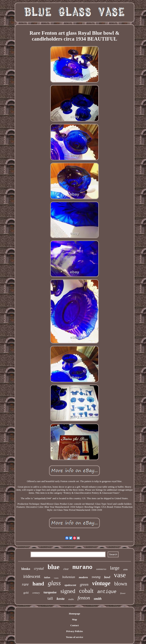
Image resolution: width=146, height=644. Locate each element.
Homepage (74, 614)
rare (25, 584)
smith (98, 599)
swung (96, 577)
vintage (101, 583)
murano (83, 568)
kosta (61, 599)
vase (120, 575)
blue (53, 567)
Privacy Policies (75, 631)
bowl (107, 577)
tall (50, 598)
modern (83, 577)
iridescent (32, 576)
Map (75, 619)
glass (54, 583)
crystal (39, 568)
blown (121, 584)
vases (56, 578)
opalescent (70, 585)
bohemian (69, 577)
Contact (75, 625)
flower (123, 593)
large (115, 568)
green (84, 584)
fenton (84, 598)
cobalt (86, 591)
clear (66, 569)
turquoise (50, 592)
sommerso (101, 569)
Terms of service (75, 637)
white (125, 570)
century (36, 593)
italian (47, 577)
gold (26, 593)
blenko (26, 569)
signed (68, 591)
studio (71, 599)
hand (38, 584)
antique (107, 592)
